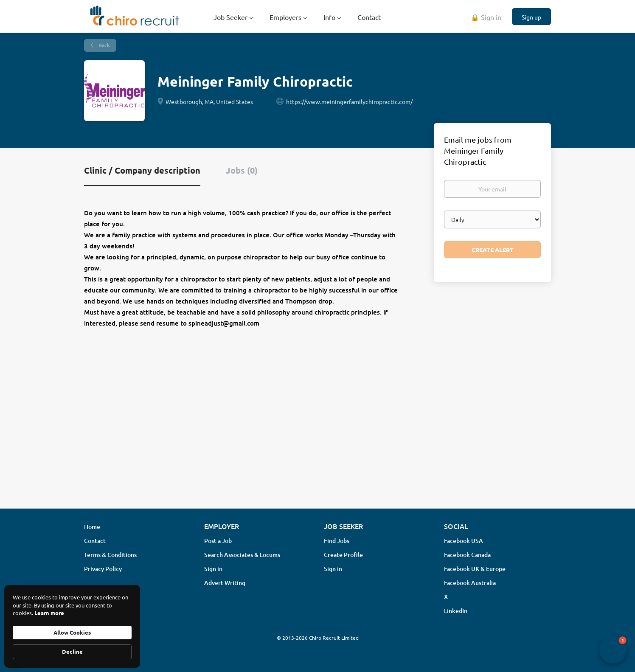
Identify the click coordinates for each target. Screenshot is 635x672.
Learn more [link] (49, 613)
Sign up (531, 17)
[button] (613, 650)
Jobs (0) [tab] (242, 170)
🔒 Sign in (486, 17)
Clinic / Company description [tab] (142, 170)
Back (104, 45)
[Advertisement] (317, 435)
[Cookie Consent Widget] (72, 626)
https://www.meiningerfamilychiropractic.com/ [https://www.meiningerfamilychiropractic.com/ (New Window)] (349, 101)
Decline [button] (72, 651)
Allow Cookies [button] (72, 632)
